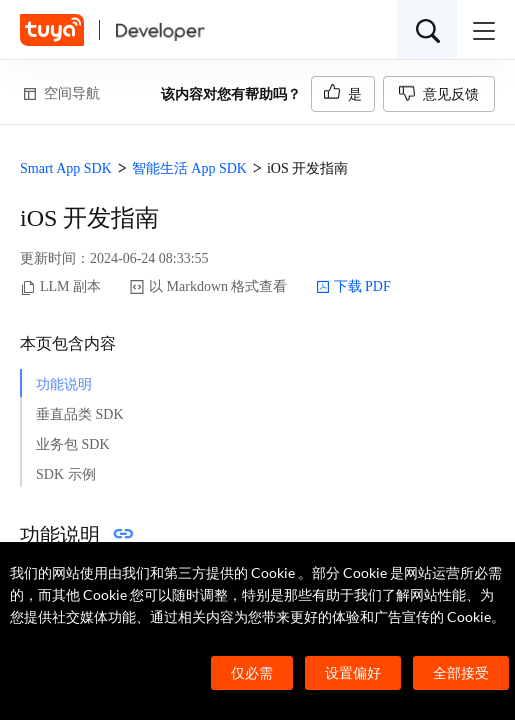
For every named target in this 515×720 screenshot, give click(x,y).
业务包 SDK (73, 444)
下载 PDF (353, 287)
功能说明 (64, 384)
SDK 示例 (66, 474)
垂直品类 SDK (80, 414)
